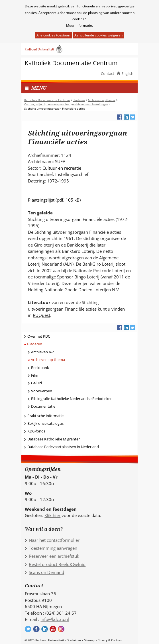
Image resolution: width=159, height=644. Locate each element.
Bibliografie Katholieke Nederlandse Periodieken (72, 399)
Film (35, 375)
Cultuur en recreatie (62, 168)
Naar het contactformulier (54, 540)
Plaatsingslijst (54, 200)
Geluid (36, 383)
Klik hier (52, 515)
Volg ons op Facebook (36, 629)
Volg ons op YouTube (53, 629)
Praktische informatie (45, 416)
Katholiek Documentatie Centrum (71, 63)
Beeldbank (40, 368)
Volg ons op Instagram (61, 629)
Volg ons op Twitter (28, 629)
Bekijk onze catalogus (45, 423)
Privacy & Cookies (110, 640)
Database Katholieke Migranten (54, 439)
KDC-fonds (36, 431)
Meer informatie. (79, 25)
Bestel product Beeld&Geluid (57, 564)
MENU (39, 88)
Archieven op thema (48, 360)
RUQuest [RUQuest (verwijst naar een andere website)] (41, 315)
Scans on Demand (46, 572)
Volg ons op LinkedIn (45, 629)
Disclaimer (74, 640)
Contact (108, 73)
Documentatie (43, 406)
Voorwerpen (42, 391)
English (127, 73)
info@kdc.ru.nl (55, 619)
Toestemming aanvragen (53, 548)
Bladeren (35, 344)
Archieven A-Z (43, 352)
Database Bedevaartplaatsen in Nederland (63, 447)
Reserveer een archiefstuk (54, 556)
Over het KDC (39, 336)
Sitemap (90, 640)
